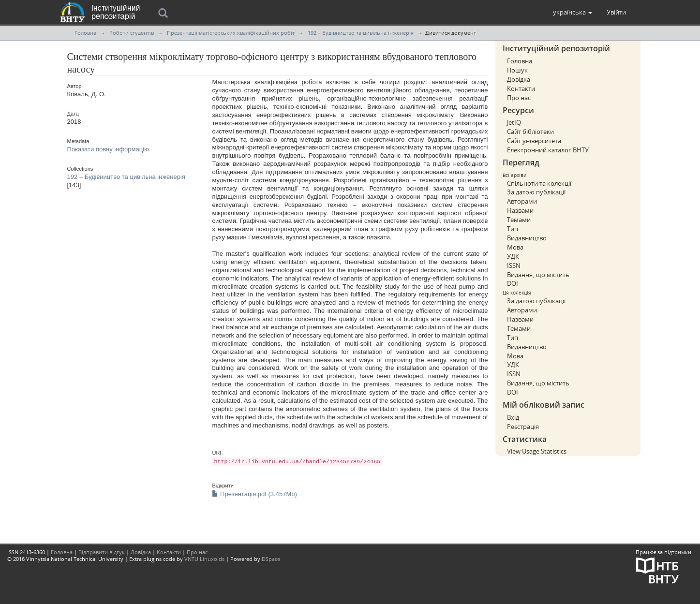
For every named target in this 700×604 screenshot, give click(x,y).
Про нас (519, 98)
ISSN (514, 265)
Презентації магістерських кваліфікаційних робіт (231, 33)
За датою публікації (536, 192)
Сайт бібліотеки (530, 132)
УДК (513, 256)
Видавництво (527, 238)
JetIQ (514, 122)
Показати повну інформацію (108, 149)
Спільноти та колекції (539, 183)
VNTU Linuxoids (204, 559)
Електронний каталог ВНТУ (548, 150)
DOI (513, 283)
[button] (573, 12)
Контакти (521, 88)
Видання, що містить (538, 275)
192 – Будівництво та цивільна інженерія (361, 33)
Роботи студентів (132, 33)
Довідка (519, 79)
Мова (515, 247)
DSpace (271, 559)
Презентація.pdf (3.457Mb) (254, 494)
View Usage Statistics (537, 451)
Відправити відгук (102, 552)
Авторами (522, 201)
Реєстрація (523, 427)
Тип (513, 229)
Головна (85, 33)
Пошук (517, 70)
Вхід (513, 417)
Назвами (520, 210)
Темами (519, 220)
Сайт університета (534, 141)
